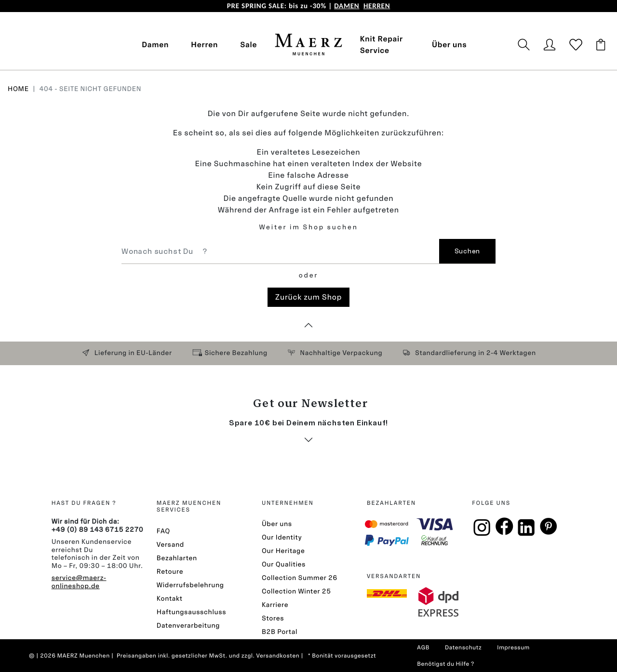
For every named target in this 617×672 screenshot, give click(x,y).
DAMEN (347, 6)
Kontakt (170, 599)
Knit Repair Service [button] (382, 45)
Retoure (170, 572)
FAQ (163, 531)
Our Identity (282, 537)
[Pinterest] (549, 530)
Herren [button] (204, 45)
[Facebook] (504, 530)
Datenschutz (463, 647)
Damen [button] (155, 45)
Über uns (449, 45)
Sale (248, 45)
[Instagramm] (482, 532)
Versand (170, 545)
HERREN (377, 6)
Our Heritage (283, 551)
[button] (529, 45)
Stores (273, 618)
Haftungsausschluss (191, 612)
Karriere (275, 605)
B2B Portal (280, 632)
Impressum (513, 647)
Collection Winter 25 (296, 591)
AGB (423, 647)
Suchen (467, 251)
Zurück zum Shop (308, 297)
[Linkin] (526, 532)
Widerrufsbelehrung (190, 585)
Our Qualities (284, 564)
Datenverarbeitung (188, 626)
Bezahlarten (177, 558)
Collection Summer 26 (300, 578)
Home (18, 89)
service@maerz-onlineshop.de (79, 582)
